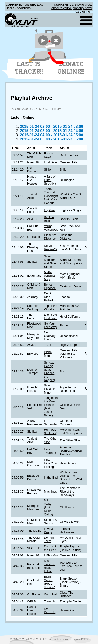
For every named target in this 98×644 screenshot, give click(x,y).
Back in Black (49, 219)
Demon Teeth (49, 539)
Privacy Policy (80, 639)
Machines (50, 492)
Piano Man (48, 354)
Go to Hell (51, 594)
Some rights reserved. (58, 639)
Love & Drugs (49, 530)
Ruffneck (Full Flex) (51, 431)
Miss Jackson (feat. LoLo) (49, 566)
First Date (50, 162)
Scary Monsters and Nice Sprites (50, 261)
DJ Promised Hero (23, 109)
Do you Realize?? (51, 247)
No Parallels (50, 610)
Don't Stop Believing (50, 297)
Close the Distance (50, 237)
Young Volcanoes (51, 228)
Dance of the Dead (50, 548)
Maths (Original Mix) (50, 276)
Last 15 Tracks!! (29, 68)
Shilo (47, 170)
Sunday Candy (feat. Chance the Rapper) (49, 371)
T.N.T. (48, 345)
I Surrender (51, 422)
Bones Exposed (50, 286)
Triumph (49, 601)
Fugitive (49, 210)
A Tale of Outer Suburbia (50, 180)
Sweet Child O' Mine (49, 389)
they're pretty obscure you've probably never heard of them (72, 8)
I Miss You (51, 555)
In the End (51, 478)
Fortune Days (49, 155)
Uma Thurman (50, 451)
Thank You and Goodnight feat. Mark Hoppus (51, 196)
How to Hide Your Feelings (51, 463)
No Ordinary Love (50, 336)
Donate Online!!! (71, 68)
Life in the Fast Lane (51, 316)
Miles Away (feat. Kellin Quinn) (48, 507)
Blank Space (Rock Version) (49, 582)
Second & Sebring (51, 522)
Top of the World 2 (51, 308)
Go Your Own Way (50, 325)
